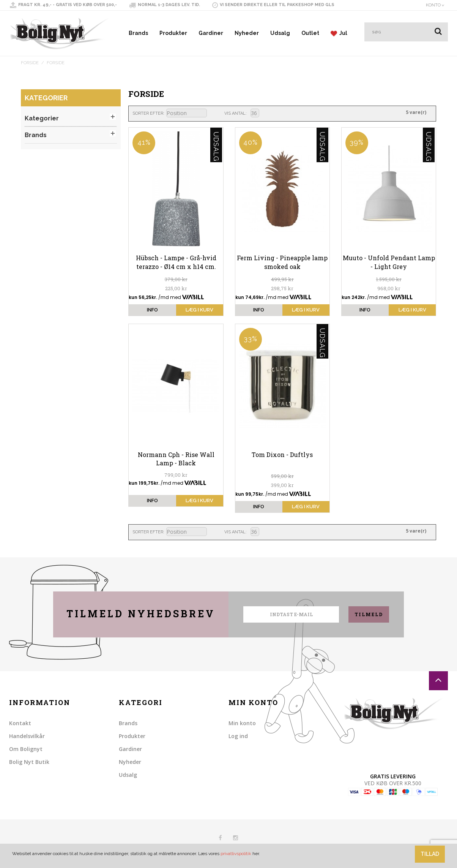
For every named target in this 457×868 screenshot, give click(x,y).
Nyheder (247, 33)
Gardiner (211, 33)
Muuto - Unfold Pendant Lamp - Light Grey (389, 262)
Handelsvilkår (27, 736)
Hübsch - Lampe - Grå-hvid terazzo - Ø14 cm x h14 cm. (176, 262)
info (152, 310)
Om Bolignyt (26, 749)
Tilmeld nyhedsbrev (141, 614)
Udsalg (280, 33)
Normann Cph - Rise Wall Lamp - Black (176, 459)
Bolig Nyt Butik (29, 762)
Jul (339, 33)
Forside (30, 63)
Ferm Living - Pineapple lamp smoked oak (282, 262)
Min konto (242, 723)
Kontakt (20, 723)
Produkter (173, 33)
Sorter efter (148, 113)
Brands (138, 33)
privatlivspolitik (236, 854)
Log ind (238, 736)
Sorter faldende (214, 114)
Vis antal (235, 113)
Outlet (310, 33)
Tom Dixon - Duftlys (282, 455)
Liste (278, 113)
